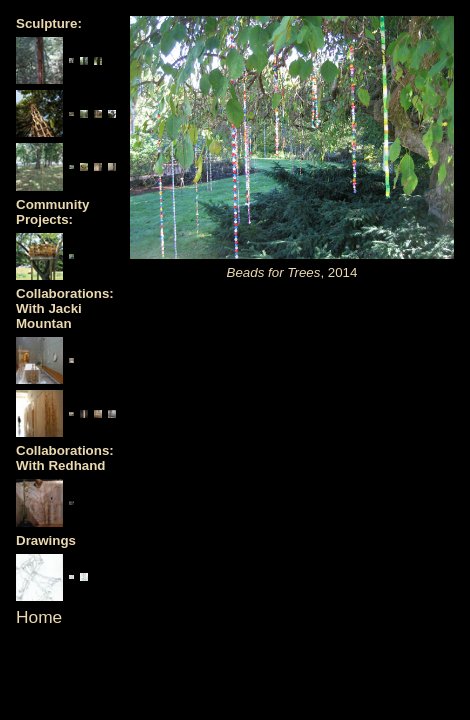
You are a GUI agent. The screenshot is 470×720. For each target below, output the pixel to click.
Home (39, 617)
